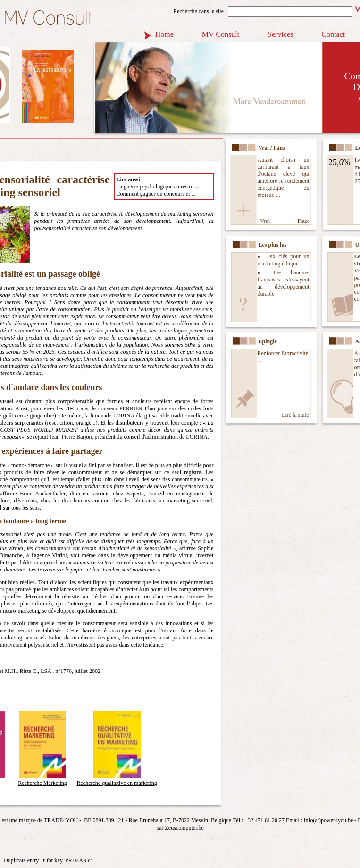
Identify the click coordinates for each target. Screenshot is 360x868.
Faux (303, 221)
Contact (333, 34)
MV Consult (221, 34)
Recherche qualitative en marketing (117, 779)
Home (164, 34)
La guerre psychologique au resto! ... (158, 187)
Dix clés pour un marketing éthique (284, 260)
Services (280, 34)
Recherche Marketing (42, 779)
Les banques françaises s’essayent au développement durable (284, 283)
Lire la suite (295, 415)
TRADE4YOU (61, 820)
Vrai (265, 221)
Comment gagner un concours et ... (156, 194)
